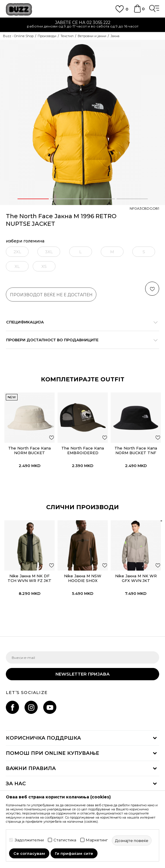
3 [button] (99, 199)
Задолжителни (29, 840)
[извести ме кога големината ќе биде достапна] (17, 252)
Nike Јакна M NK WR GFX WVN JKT (136, 578)
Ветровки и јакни (92, 36)
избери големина (25, 241)
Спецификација (80, 322)
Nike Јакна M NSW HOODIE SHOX (83, 578)
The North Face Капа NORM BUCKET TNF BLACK (136, 453)
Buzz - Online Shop (18, 36)
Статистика (65, 840)
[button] (152, 289)
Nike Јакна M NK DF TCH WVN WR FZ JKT (29, 578)
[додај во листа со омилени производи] (52, 437)
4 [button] (132, 199)
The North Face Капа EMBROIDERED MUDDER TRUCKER (83, 453)
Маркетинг (97, 840)
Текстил (67, 36)
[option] (82, 25)
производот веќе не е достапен (51, 295)
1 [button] (33, 199)
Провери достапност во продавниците (80, 340)
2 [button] (66, 199)
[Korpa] (137, 11)
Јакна (115, 36)
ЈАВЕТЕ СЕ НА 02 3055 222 (83, 23)
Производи (47, 36)
